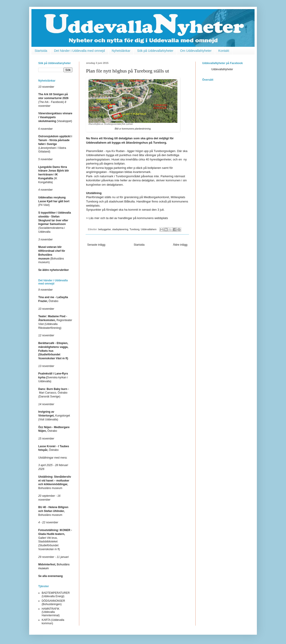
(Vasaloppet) (55, 117)
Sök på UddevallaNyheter (155, 51)
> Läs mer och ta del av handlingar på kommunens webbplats (127, 218)
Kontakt (224, 51)
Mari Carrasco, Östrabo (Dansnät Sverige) (54, 393)
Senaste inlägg (96, 245)
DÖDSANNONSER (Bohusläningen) (53, 602)
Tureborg (134, 229)
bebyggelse (105, 229)
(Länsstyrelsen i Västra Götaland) (55, 144)
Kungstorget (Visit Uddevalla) (54, 416)
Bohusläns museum (53, 511)
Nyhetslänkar (121, 51)
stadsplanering (120, 229)
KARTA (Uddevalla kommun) (53, 622)
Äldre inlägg (180, 245)
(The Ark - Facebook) (53, 98)
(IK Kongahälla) (54, 175)
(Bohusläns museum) (52, 255)
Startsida (41, 51)
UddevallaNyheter (222, 69)
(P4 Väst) (54, 201)
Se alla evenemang (50, 576)
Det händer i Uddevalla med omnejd (79, 51)
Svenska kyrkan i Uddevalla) (53, 377)
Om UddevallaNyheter (196, 51)
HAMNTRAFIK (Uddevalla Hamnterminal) (51, 612)
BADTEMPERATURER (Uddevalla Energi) (56, 594)
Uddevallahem (149, 229)
